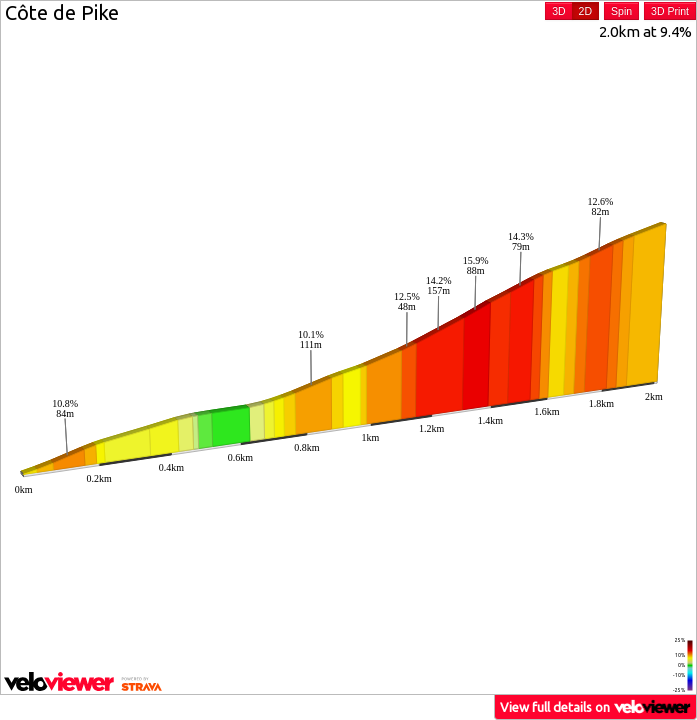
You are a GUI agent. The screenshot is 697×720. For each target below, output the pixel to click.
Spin (621, 11)
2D (585, 11)
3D (558, 11)
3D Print (670, 11)
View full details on (596, 706)
